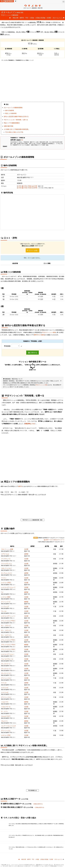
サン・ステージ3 (6, 635)
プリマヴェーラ (6, 559)
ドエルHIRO (5, 702)
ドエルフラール (6, 707)
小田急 (32, 18)
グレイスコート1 (6, 664)
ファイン (4, 578)
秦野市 (22, 18)
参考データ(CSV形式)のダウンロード (54, 540)
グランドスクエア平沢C (8, 649)
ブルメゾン (4, 721)
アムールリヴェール (7, 659)
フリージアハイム (6, 563)
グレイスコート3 (6, 673)
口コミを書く (33, 250)
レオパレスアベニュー (8, 654)
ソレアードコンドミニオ (8, 726)
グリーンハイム (6, 731)
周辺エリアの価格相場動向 (12, 123)
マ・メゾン (4, 711)
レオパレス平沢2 (6, 583)
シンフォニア (5, 606)
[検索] (2, 1)
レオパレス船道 (6, 597)
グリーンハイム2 (6, 697)
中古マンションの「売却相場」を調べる (16, 120)
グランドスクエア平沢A (8, 640)
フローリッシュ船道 (7, 549)
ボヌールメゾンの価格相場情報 (13, 108)
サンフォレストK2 (7, 573)
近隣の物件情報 (8, 126)
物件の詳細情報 (10, 110)
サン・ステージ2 (6, 630)
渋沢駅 (49, 18)
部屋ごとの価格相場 (11, 113)
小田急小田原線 (27, 186)
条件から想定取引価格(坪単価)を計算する (16, 116)
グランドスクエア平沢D (8, 621)
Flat (2, 592)
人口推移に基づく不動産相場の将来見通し (16, 129)
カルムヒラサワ (6, 716)
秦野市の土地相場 (39, 335)
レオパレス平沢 (6, 735)
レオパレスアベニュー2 (8, 616)
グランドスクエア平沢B (8, 645)
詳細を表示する (38, 804)
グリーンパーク (6, 602)
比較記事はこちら (30, 424)
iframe (32, 82)
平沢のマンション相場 (49, 332)
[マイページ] (16, 1)
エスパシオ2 (5, 692)
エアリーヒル (5, 554)
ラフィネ (4, 683)
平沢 (27, 18)
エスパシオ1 (5, 688)
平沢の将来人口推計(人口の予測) (14, 132)
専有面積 (7, 346)
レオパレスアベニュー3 (8, 587)
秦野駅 (35, 188)
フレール (4, 611)
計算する (33, 353)
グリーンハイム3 (6, 678)
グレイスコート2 (6, 669)
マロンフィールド (6, 568)
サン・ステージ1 (6, 626)
